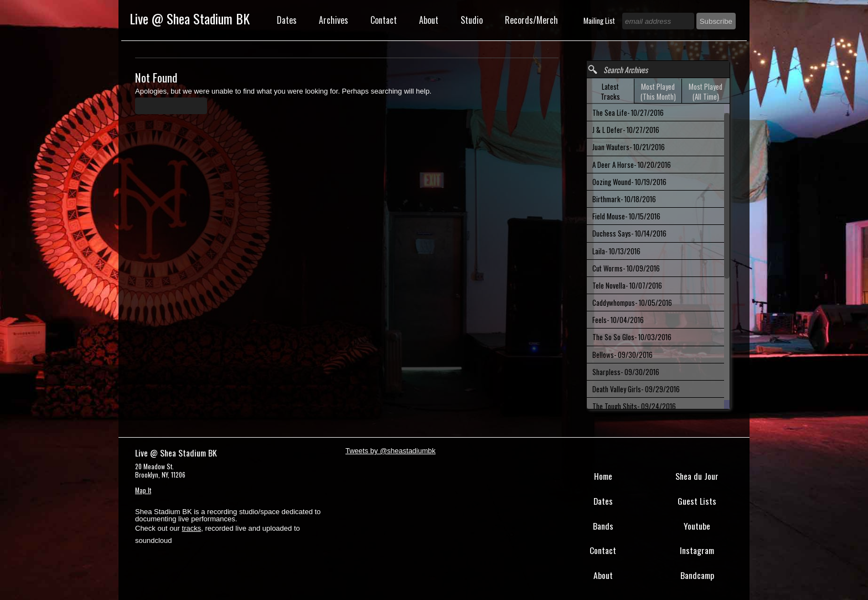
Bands (603, 526)
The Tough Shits (634, 406)
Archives (334, 20)
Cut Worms (626, 268)
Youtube (697, 526)
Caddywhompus (632, 302)
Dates (287, 20)
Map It (143, 490)
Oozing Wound (629, 182)
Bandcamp (697, 575)
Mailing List (600, 20)
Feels (618, 320)
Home (603, 476)
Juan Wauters (629, 147)
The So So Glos (632, 337)
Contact (384, 20)
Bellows (622, 355)
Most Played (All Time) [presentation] (706, 91)
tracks (192, 528)
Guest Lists (697, 501)
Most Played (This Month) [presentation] (658, 91)
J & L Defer (626, 130)
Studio (472, 20)
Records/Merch (531, 20)
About (429, 20)
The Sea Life (628, 112)
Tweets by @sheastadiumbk (391, 451)
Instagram (697, 550)
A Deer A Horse (632, 165)
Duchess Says (629, 233)
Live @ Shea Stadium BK (190, 18)
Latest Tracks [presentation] (610, 91)
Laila (616, 251)
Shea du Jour (697, 476)
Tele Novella (627, 285)
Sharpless (626, 372)
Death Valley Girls (636, 389)
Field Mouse (626, 216)
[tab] (611, 91)
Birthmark (624, 199)
